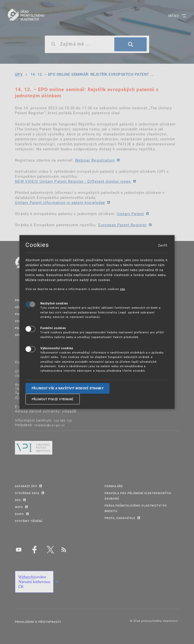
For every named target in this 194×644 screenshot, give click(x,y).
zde (123, 289)
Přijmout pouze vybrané (53, 399)
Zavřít (163, 245)
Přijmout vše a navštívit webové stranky (68, 388)
